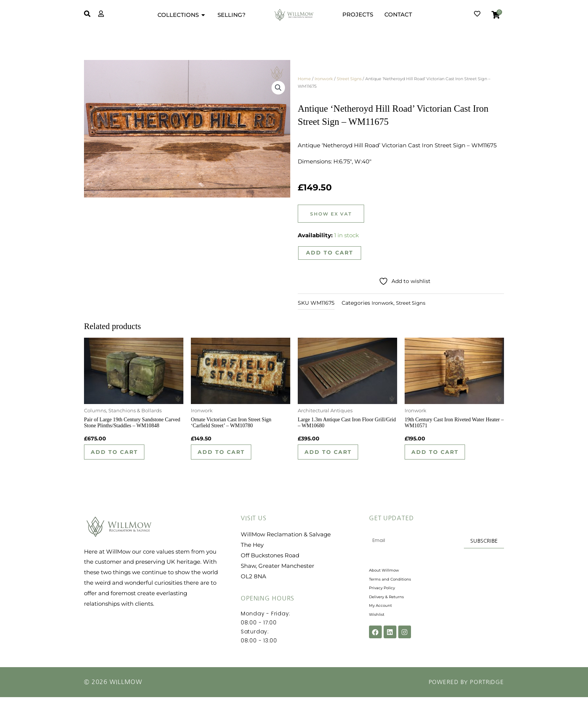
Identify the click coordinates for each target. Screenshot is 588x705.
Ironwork (324, 79)
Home (304, 79)
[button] (278, 89)
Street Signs (349, 79)
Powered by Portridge (464, 690)
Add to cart (330, 253)
